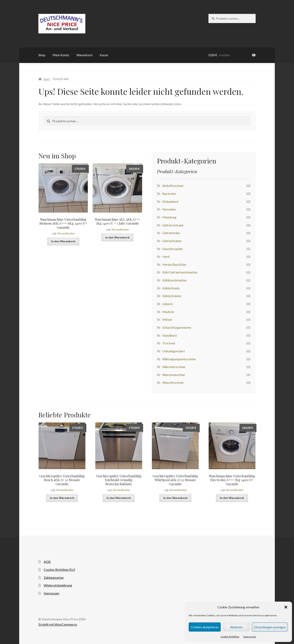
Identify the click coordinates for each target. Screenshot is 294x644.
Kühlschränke (172, 296)
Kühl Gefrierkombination (180, 272)
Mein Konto (61, 55)
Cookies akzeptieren (205, 627)
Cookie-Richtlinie (230, 637)
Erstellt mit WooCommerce (58, 624)
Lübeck (168, 304)
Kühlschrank (171, 288)
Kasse (104, 55)
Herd (166, 256)
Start (47, 79)
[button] (286, 607)
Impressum (250, 637)
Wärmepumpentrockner (179, 359)
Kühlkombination (174, 280)
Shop (42, 55)
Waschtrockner (173, 382)
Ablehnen (236, 627)
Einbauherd (170, 201)
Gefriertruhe (171, 233)
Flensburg (169, 217)
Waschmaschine (174, 375)
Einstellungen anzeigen (270, 627)
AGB (47, 562)
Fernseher (169, 209)
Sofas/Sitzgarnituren (177, 327)
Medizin (168, 312)
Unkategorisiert (174, 351)
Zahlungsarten (54, 577)
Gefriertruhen (172, 241)
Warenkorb (84, 55)
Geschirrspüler (173, 249)
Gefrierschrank (173, 225)
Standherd (169, 335)
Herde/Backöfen (174, 264)
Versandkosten (66, 233)
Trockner (169, 343)
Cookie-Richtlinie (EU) (59, 570)
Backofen (169, 194)
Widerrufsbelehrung (58, 585)
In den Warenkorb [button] (63, 241)
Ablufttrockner (173, 186)
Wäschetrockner (174, 367)
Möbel (167, 319)
